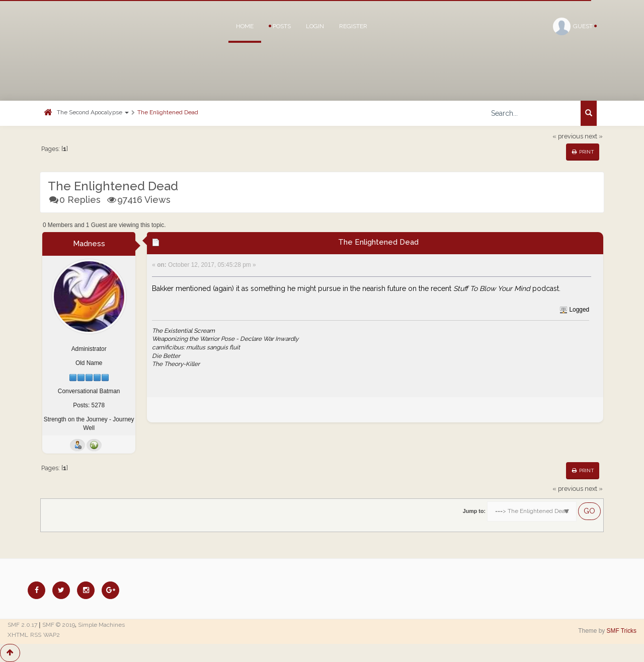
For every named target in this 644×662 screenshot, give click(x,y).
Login (315, 26)
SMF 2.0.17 (22, 625)
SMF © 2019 (59, 625)
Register (353, 26)
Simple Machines (101, 625)
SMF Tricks (622, 631)
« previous (568, 136)
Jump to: (474, 511)
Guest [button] (575, 26)
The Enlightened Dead (168, 112)
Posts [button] (280, 26)
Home (245, 26)
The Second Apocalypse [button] (93, 112)
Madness (89, 244)
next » (594, 136)
